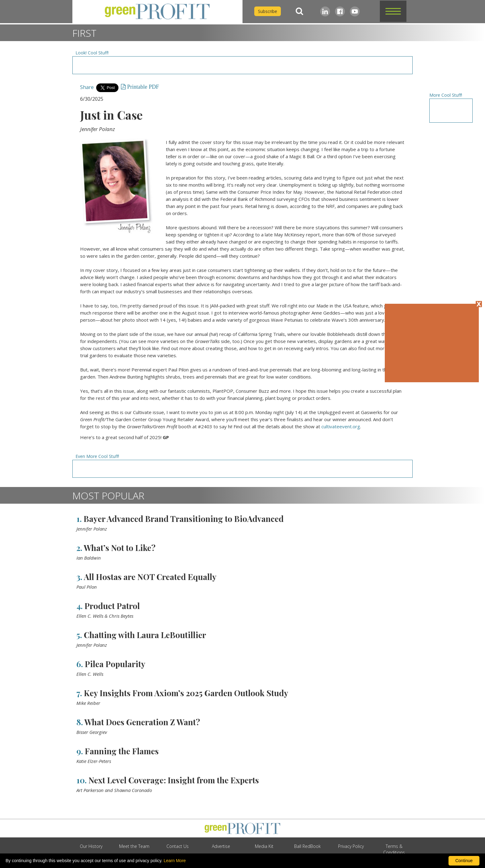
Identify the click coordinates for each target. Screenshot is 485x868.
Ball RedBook (307, 846)
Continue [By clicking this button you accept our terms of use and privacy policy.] (464, 861)
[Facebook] (340, 11)
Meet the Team (134, 846)
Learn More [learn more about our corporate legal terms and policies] (175, 861)
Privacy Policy (351, 846)
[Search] (299, 11)
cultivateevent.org (341, 426)
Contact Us (178, 846)
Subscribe (268, 11)
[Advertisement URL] (242, 65)
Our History (91, 846)
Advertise (221, 846)
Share (87, 87)
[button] (393, 11)
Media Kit (264, 846)
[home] (157, 12)
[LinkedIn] (325, 11)
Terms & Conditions (394, 849)
